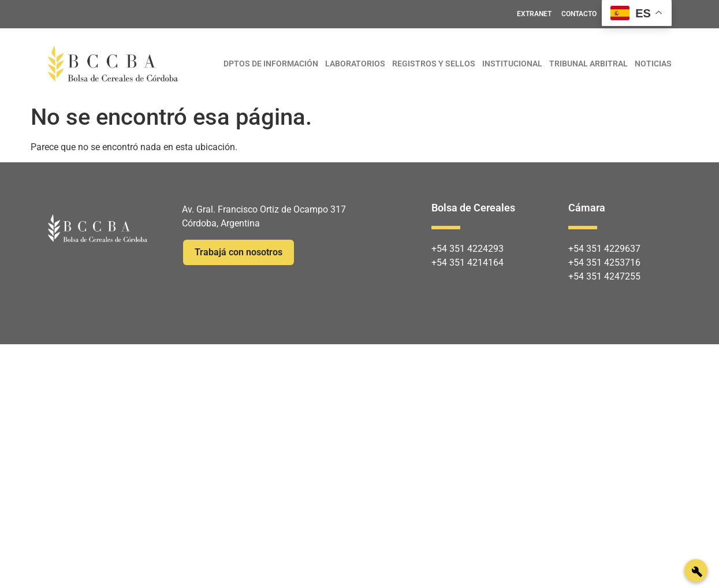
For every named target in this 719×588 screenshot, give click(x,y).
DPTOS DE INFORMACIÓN (271, 64)
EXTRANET (534, 14)
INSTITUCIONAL (512, 64)
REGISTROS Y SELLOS (434, 64)
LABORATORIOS (355, 64)
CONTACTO (579, 14)
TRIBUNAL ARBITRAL (588, 64)
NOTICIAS (653, 64)
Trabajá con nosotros (239, 252)
